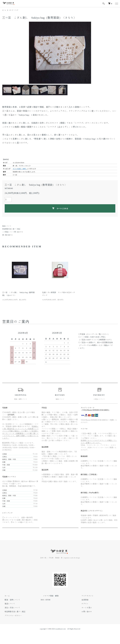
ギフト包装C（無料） (20, 169)
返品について (7, 226)
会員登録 (83, 600)
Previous (32, 53)
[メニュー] (116, 4)
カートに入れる (60, 208)
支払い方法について (10, 608)
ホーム (5, 10)
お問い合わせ (84, 612)
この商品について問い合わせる (13, 232)
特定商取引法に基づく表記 (11, 229)
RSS (42, 600)
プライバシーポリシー (11, 616)
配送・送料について (10, 600)
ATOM (48, 600)
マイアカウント (85, 596)
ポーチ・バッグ (15, 10)
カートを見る (84, 608)
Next (88, 53)
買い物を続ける (8, 235)
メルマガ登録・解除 (49, 596)
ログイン (83, 604)
